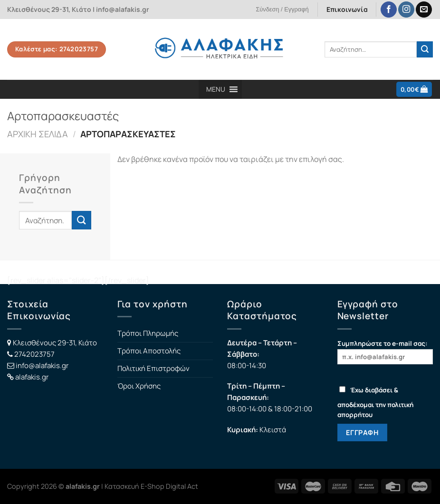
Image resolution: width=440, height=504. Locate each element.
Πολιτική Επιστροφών (153, 368)
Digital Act (182, 486)
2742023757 (34, 354)
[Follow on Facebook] (389, 10)
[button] (216, 89)
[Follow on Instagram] (406, 10)
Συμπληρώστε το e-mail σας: (385, 352)
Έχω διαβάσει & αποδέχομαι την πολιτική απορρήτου (375, 403)
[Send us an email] (424, 10)
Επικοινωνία (347, 9)
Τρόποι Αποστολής (149, 351)
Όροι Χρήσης (139, 386)
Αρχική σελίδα (38, 134)
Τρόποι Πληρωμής (148, 333)
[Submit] (425, 49)
